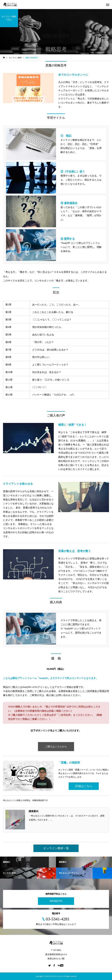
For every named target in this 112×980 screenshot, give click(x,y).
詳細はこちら (84, 786)
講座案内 (34, 811)
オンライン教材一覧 (56, 848)
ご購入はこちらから (56, 747)
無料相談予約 (56, 901)
